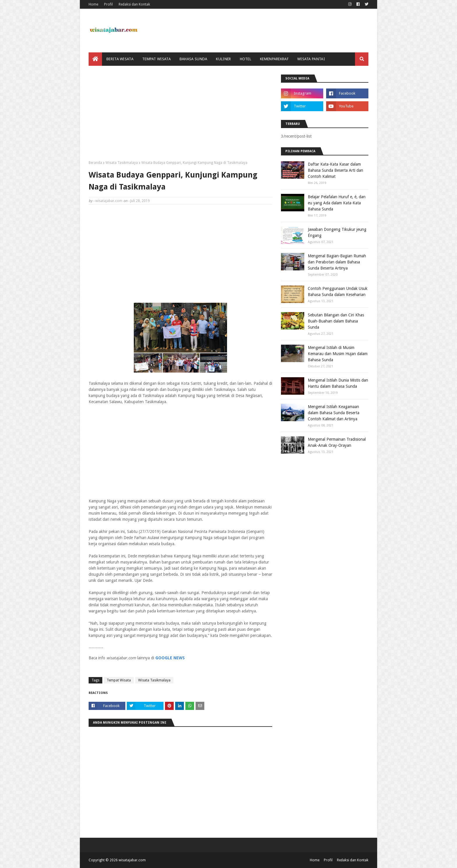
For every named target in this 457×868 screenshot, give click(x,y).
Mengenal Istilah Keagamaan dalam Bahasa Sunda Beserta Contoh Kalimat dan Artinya (334, 413)
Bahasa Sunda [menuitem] (194, 59)
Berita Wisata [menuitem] (120, 59)
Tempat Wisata (119, 680)
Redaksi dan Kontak (134, 4)
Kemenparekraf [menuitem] (274, 59)
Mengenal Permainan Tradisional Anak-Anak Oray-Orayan (337, 442)
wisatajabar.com (109, 201)
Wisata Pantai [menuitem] (311, 59)
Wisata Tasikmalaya (122, 163)
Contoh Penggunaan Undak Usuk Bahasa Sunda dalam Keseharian (338, 292)
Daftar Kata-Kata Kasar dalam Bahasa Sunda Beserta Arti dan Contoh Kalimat (335, 170)
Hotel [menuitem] (246, 59)
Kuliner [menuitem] (223, 59)
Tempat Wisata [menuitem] (157, 59)
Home (93, 4)
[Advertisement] (180, 115)
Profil (108, 4)
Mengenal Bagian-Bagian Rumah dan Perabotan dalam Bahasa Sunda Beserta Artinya (337, 262)
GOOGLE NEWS (170, 658)
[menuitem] (95, 59)
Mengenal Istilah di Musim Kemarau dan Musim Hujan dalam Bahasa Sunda (338, 354)
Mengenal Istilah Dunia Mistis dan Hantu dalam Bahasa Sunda (338, 383)
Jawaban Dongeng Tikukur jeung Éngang (337, 232)
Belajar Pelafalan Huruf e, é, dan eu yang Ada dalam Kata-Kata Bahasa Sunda (337, 203)
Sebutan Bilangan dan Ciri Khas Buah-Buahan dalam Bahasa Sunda (336, 321)
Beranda (95, 163)
